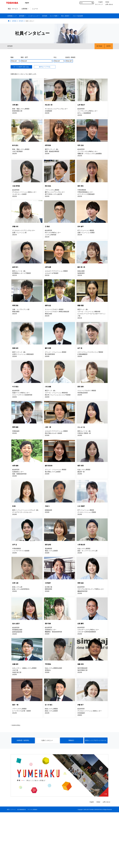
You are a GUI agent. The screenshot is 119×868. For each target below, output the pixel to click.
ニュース (35, 9)
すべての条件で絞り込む (21, 67)
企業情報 (25, 9)
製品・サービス (13, 9)
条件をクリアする (45, 67)
